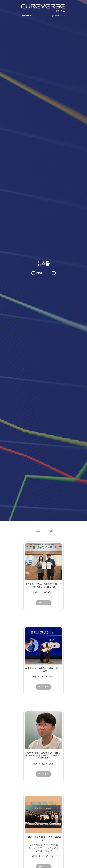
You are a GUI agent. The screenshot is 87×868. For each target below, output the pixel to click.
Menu (27, 16)
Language (59, 16)
